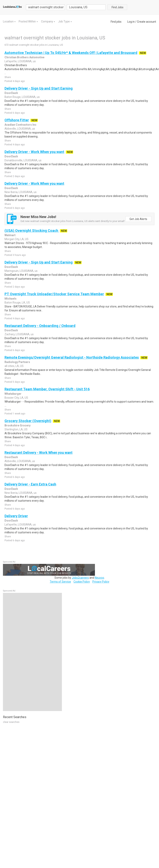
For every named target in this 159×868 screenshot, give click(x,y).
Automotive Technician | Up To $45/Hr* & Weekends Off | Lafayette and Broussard (71, 53)
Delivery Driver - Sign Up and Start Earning (39, 88)
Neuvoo (99, 578)
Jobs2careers (80, 578)
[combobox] (86, 7)
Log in (131, 22)
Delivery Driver (16, 516)
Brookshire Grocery (17, 425)
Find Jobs (118, 7)
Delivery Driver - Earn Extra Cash (30, 484)
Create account (147, 22)
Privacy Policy (101, 582)
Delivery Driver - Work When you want (34, 152)
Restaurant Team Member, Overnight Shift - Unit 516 (47, 389)
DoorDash (11, 93)
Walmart (10, 235)
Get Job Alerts (138, 219)
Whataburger (13, 394)
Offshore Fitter (17, 120)
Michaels (11, 299)
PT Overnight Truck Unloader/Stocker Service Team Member (54, 294)
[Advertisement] (32, 652)
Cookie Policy (82, 582)
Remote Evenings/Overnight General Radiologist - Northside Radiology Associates (72, 357)
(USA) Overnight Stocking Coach (32, 231)
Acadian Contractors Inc (20, 125)
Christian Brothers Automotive (24, 57)
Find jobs (116, 22)
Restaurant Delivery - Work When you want (39, 453)
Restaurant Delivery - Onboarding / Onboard (40, 326)
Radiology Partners (17, 362)
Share (8, 77)
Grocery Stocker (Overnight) (28, 421)
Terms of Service (60, 582)
